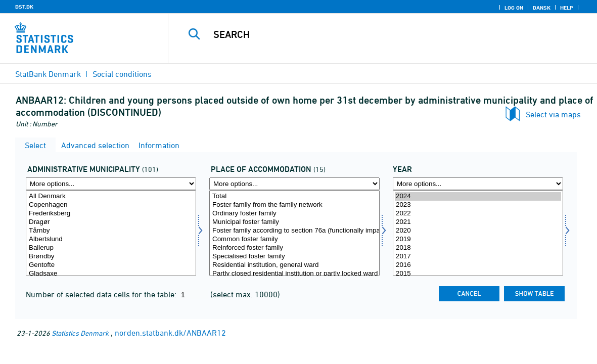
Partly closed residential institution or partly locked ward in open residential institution (294, 274)
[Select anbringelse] (294, 233)
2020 (478, 231)
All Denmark (111, 196)
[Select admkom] (111, 233)
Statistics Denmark (80, 333)
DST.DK (24, 7)
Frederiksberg (111, 214)
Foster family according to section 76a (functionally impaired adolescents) (294, 231)
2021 (478, 222)
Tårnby (111, 231)
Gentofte (111, 265)
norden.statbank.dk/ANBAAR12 (170, 333)
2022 (478, 214)
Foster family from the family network (294, 205)
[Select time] (478, 233)
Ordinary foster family (294, 214)
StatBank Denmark (48, 74)
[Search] (379, 34)
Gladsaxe (111, 274)
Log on (514, 8)
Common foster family (294, 239)
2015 (478, 274)
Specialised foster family (294, 257)
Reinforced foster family (294, 248)
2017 (478, 257)
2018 (478, 248)
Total (294, 196)
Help (567, 8)
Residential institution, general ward (294, 265)
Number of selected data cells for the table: (102, 294)
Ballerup (111, 248)
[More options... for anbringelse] (294, 184)
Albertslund (111, 239)
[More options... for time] (478, 184)
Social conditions (122, 74)
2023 (478, 205)
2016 (478, 265)
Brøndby (111, 257)
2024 (478, 196)
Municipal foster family (294, 222)
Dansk (542, 8)
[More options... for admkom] (111, 184)
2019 (478, 239)
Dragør (111, 222)
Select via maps (553, 114)
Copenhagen (111, 205)
